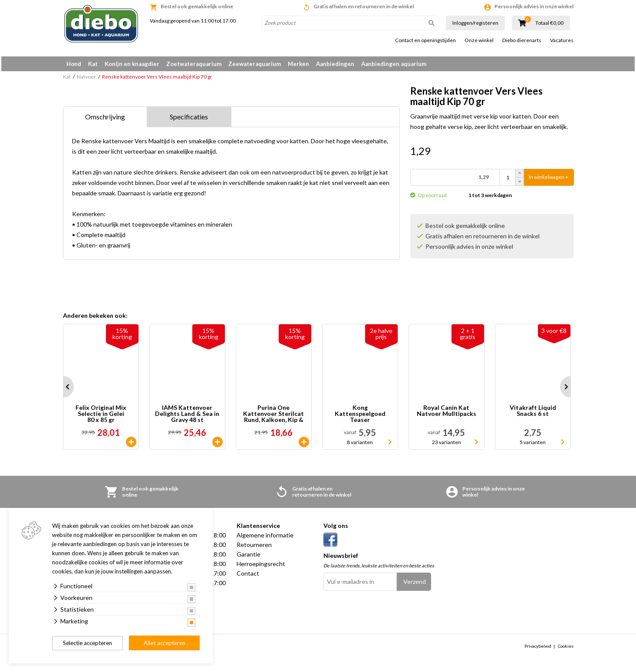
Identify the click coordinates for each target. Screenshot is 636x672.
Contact (248, 576)
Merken (298, 64)
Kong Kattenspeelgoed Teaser (360, 417)
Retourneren (254, 548)
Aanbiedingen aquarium (394, 64)
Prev (63, 390)
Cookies (566, 649)
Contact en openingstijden (425, 40)
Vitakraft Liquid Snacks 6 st (533, 414)
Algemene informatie (265, 538)
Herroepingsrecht (261, 567)
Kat (93, 64)
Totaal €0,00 (549, 23)
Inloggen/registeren (475, 23)
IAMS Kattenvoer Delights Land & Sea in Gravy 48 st (187, 417)
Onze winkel (479, 40)
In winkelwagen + (549, 180)
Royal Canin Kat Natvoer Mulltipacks (447, 414)
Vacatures (562, 40)
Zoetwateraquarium (194, 64)
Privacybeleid (538, 649)
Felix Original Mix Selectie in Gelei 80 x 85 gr (101, 417)
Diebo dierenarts (522, 40)
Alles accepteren (165, 643)
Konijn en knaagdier (132, 64)
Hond (74, 64)
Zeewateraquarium (255, 64)
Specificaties (189, 120)
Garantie (249, 557)
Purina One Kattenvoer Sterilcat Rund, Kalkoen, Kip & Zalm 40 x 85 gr (274, 417)
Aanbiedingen (335, 64)
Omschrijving (105, 120)
